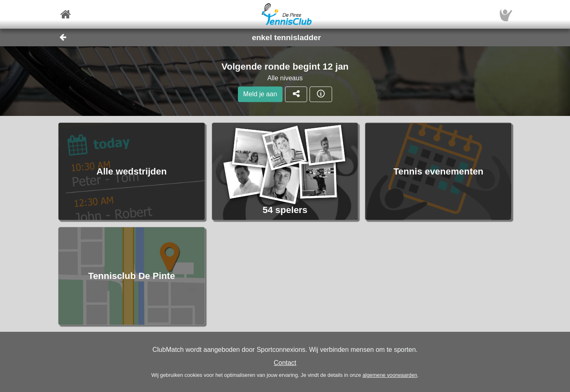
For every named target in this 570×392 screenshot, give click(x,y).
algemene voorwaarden (390, 375)
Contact (285, 363)
